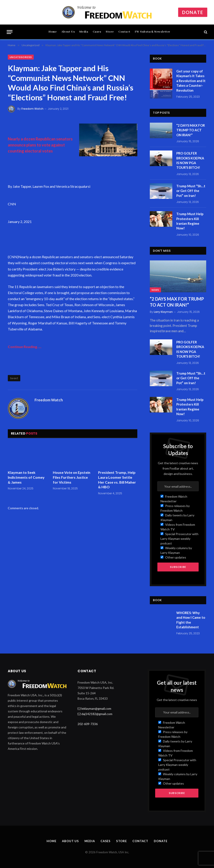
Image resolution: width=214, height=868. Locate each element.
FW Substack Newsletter (153, 32)
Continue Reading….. (25, 347)
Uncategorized (21, 57)
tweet (14, 378)
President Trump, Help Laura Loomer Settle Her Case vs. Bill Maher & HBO (117, 480)
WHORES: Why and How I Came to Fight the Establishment (191, 620)
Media (84, 32)
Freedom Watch (32, 109)
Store (110, 32)
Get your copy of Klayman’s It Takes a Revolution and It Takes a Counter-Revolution (191, 81)
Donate (193, 12)
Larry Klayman (163, 312)
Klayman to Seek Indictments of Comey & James (26, 477)
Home (53, 32)
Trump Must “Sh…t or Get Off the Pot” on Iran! (191, 191)
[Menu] (10, 32)
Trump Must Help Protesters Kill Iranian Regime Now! (190, 221)
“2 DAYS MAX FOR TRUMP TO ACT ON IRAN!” (191, 130)
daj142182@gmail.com (97, 714)
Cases (97, 32)
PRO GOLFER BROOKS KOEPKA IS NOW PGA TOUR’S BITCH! (190, 160)
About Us (68, 32)
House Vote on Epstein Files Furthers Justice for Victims (72, 477)
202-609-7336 (88, 724)
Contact (124, 32)
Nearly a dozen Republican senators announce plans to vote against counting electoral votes (40, 145)
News (155, 290)
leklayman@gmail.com (96, 708)
